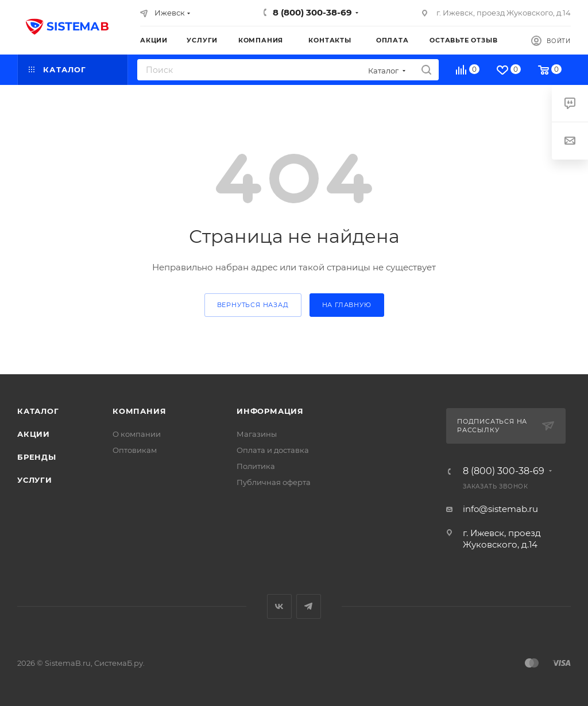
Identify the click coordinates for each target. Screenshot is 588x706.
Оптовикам (135, 450)
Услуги (35, 480)
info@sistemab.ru (500, 509)
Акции (34, 434)
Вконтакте (279, 606)
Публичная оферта (274, 482)
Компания (139, 411)
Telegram (309, 606)
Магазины (257, 434)
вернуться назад (253, 305)
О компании (137, 434)
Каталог (38, 411)
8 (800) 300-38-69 (312, 12)
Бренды (37, 457)
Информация (270, 411)
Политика (256, 466)
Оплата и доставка (273, 450)
